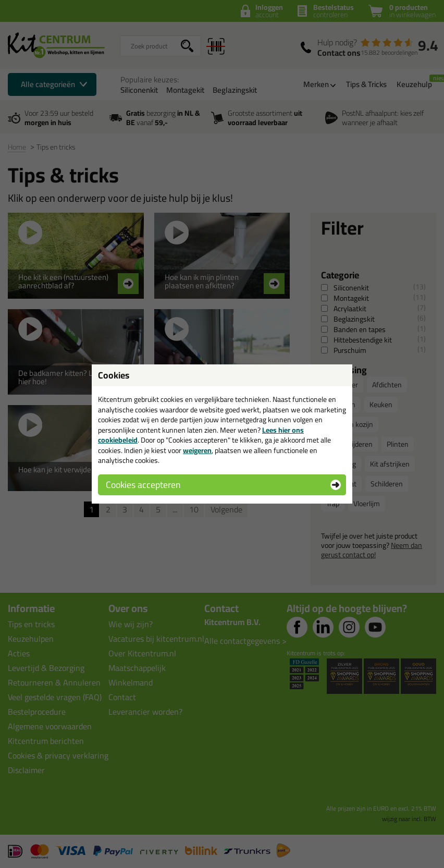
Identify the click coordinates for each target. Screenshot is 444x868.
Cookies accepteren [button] (143, 485)
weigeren (197, 450)
